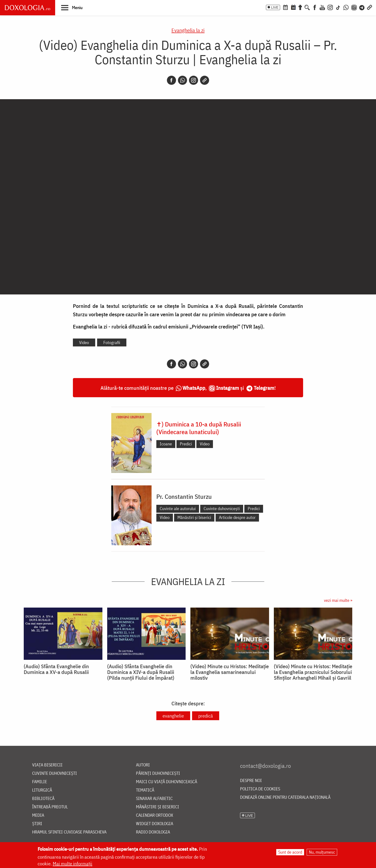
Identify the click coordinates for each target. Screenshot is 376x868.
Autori (143, 765)
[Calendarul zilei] (293, 7)
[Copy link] (205, 80)
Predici (186, 444)
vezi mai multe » (338, 600)
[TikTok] (338, 7)
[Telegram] (362, 7)
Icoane (166, 444)
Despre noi (251, 781)
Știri (37, 824)
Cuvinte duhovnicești (222, 509)
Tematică (145, 790)
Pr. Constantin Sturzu (184, 496)
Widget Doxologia (155, 824)
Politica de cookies (260, 789)
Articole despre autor (237, 517)
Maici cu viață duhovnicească (167, 782)
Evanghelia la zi (188, 30)
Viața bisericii (47, 765)
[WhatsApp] (346, 7)
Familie (40, 782)
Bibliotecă (43, 799)
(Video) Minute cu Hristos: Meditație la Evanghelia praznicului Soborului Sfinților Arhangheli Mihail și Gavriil (313, 672)
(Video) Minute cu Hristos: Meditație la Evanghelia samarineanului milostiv (230, 672)
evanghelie (173, 716)
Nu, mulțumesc (322, 852)
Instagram (228, 388)
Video (84, 342)
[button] (72, 7)
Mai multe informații (73, 864)
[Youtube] (322, 7)
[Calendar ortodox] (285, 7)
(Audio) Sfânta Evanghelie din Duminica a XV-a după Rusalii (56, 669)
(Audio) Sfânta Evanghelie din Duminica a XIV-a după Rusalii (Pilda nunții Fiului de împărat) (141, 672)
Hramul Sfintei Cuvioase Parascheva (69, 832)
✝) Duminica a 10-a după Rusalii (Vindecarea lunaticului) (199, 428)
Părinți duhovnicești (158, 773)
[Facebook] (315, 7)
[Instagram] (330, 7)
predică (206, 716)
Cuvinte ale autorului (178, 509)
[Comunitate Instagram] (354, 7)
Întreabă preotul (50, 807)
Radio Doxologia (153, 832)
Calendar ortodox (155, 815)
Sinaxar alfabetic (154, 799)
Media (38, 815)
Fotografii (112, 342)
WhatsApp (194, 388)
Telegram (264, 388)
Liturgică (42, 790)
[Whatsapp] (182, 80)
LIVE (275, 7)
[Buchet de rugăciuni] (300, 7)
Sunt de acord (290, 852)
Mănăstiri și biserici (194, 517)
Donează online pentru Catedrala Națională (285, 797)
